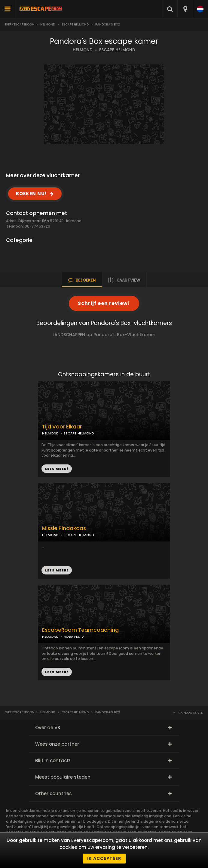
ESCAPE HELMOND (117, 50)
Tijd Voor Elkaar (62, 427)
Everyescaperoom (20, 24)
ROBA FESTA (74, 637)
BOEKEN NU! (31, 194)
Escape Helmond (75, 24)
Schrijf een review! (104, 303)
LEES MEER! (57, 469)
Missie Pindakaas (64, 528)
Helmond (48, 24)
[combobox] (185, 9)
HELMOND (83, 50)
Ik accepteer (104, 858)
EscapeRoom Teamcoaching (80, 630)
